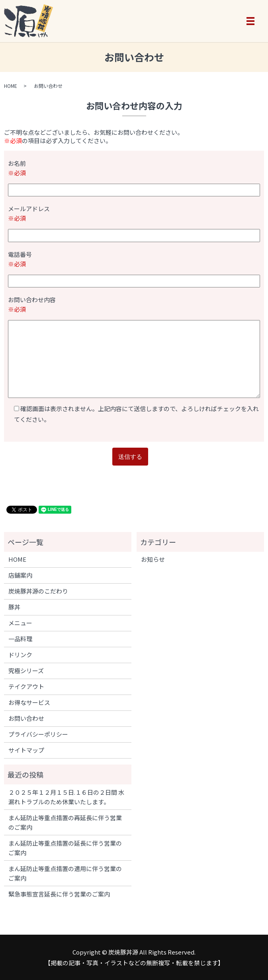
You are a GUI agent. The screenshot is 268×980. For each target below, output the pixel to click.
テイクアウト (26, 686)
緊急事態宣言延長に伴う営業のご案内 (59, 894)
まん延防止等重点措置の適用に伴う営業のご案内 (65, 873)
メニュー (20, 623)
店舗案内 (20, 575)
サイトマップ (26, 750)
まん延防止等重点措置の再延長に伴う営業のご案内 (65, 822)
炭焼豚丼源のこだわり (38, 591)
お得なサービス (29, 702)
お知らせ (153, 559)
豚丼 (14, 607)
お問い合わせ (26, 718)
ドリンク (20, 655)
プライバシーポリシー (38, 734)
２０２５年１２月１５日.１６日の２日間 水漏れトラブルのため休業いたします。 (66, 797)
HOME (11, 86)
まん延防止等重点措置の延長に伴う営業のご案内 (65, 848)
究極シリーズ (26, 670)
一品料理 (20, 639)
